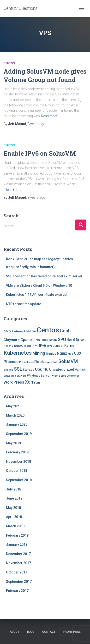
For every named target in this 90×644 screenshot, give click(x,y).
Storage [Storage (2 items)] (29, 370)
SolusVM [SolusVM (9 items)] (68, 361)
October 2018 (17, 471)
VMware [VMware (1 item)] (21, 376)
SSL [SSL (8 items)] (18, 369)
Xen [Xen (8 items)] (29, 382)
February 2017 (17, 591)
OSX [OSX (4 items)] (78, 353)
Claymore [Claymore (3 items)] (12, 340)
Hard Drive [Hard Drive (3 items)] (75, 340)
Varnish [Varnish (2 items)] (80, 370)
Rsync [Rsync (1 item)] (48, 362)
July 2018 (14, 489)
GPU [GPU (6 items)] (62, 339)
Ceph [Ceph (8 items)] (65, 331)
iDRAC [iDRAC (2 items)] (19, 346)
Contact (49, 632)
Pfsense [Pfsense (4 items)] (11, 362)
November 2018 (18, 462)
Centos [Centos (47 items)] (48, 330)
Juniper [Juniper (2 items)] (58, 346)
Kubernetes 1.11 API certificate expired (36, 295)
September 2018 (19, 480)
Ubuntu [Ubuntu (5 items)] (42, 369)
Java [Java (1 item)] (49, 346)
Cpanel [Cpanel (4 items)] (27, 340)
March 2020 (15, 415)
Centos (9, 63)
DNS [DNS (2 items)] (37, 340)
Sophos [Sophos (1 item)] (8, 370)
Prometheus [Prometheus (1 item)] (26, 362)
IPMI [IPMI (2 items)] (35, 346)
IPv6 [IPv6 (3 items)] (42, 346)
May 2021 (13, 406)
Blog (31, 632)
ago (36, 124)
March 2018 (15, 526)
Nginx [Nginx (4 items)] (62, 353)
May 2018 (13, 508)
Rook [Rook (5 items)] (39, 362)
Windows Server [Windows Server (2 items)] (39, 376)
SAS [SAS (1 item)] (55, 362)
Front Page (72, 632)
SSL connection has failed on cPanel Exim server (44, 276)
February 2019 (17, 452)
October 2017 (17, 572)
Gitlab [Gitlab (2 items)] (53, 340)
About (14, 632)
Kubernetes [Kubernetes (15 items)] (18, 353)
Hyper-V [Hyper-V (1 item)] (9, 346)
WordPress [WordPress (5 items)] (14, 382)
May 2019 (13, 443)
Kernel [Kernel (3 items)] (70, 346)
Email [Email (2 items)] (44, 340)
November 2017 (18, 563)
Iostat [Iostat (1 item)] (27, 346)
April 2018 (14, 517)
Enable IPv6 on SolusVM (40, 153)
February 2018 (17, 535)
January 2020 (17, 424)
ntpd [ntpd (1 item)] (70, 354)
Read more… (50, 116)
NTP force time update (24, 304)
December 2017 (18, 554)
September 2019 (19, 434)
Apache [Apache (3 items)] (30, 331)
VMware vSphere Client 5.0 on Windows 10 (39, 286)
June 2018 (14, 498)
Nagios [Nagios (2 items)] (51, 354)
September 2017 (19, 582)
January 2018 (17, 545)
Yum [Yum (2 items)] (37, 383)
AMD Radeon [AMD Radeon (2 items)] (13, 331)
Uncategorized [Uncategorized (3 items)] (62, 369)
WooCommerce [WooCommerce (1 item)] (70, 376)
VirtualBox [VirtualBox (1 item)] (10, 376)
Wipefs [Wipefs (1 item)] (56, 376)
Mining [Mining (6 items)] (39, 353)
